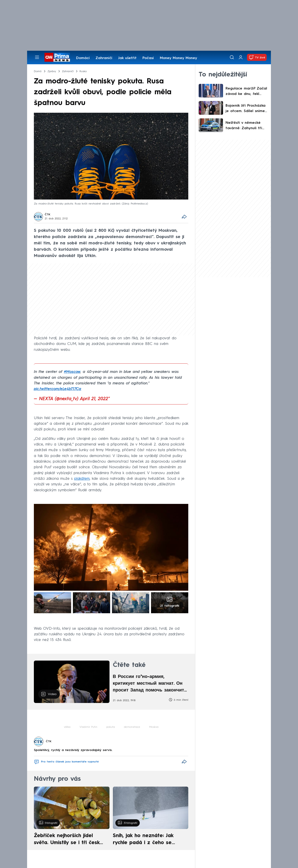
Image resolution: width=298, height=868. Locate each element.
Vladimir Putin (88, 727)
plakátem (82, 479)
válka (67, 727)
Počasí (148, 58)
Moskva (154, 727)
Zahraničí (104, 58)
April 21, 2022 (94, 399)
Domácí (83, 58)
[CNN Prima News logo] (57, 57)
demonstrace (132, 727)
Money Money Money (178, 58)
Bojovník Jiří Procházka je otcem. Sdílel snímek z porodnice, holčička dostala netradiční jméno (246, 109)
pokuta (111, 727)
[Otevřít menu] (37, 57)
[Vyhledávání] (232, 57)
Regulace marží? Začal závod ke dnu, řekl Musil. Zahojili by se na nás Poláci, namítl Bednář (246, 92)
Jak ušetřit (127, 58)
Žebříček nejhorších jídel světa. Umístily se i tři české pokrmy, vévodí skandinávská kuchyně (69, 840)
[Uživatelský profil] (241, 57)
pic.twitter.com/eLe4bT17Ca (58, 389)
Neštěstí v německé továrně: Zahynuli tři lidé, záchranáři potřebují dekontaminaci (244, 126)
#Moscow (72, 372)
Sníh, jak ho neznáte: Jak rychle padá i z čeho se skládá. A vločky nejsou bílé (147, 840)
